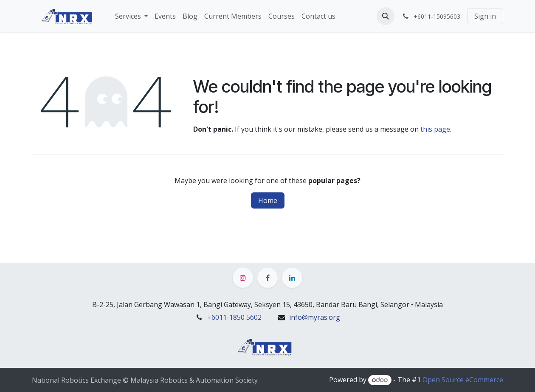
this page (435, 129)
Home (268, 200)
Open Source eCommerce (463, 380)
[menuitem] (131, 16)
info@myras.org (315, 317)
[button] (386, 16)
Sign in (485, 16)
